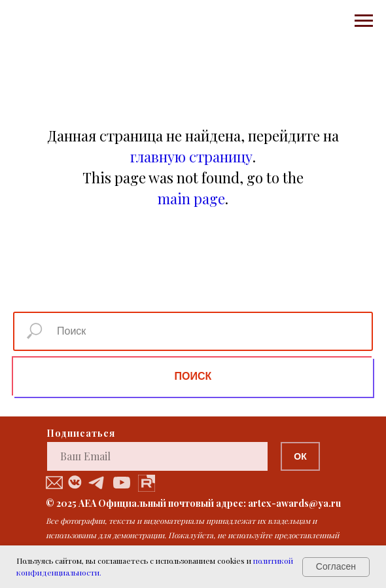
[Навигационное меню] (364, 21)
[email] (157, 456)
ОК (300, 456)
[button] (54, 483)
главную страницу (191, 156)
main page (191, 198)
